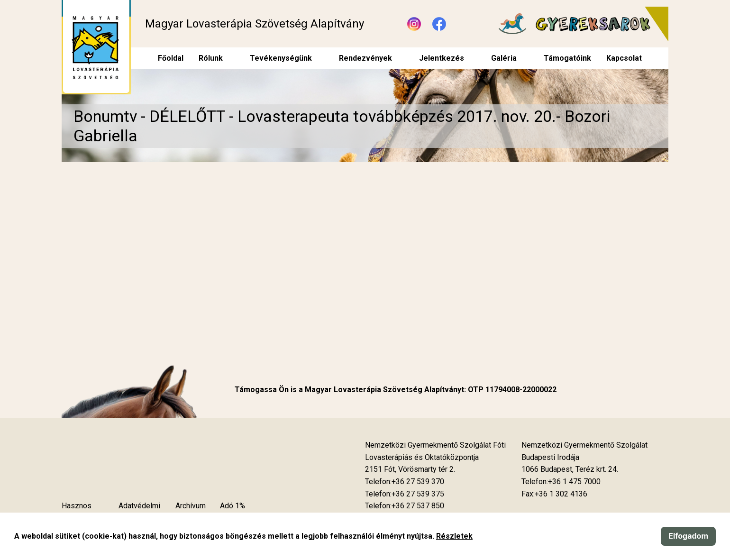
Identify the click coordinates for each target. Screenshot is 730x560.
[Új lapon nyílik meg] (410, 469)
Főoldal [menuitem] (171, 58)
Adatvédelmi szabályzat (139, 512)
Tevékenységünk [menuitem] (281, 58)
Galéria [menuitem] (504, 58)
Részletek (454, 536)
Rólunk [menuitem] (211, 58)
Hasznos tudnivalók (78, 512)
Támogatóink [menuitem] (567, 58)
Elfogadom (688, 536)
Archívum (191, 506)
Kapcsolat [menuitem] (624, 58)
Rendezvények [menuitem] (365, 58)
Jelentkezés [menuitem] (442, 58)
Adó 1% (233, 506)
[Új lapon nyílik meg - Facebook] (439, 24)
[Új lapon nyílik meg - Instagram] (414, 24)
